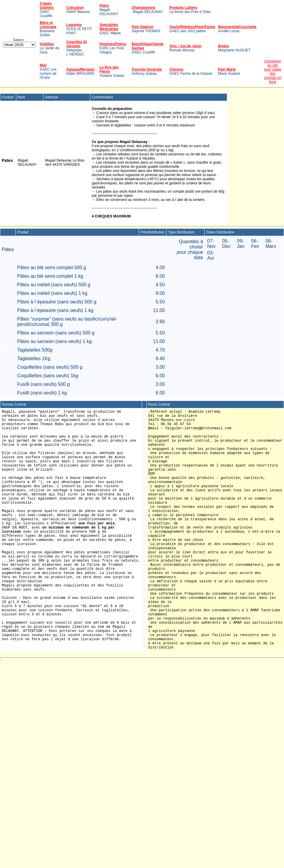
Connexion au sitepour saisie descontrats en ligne (273, 71)
